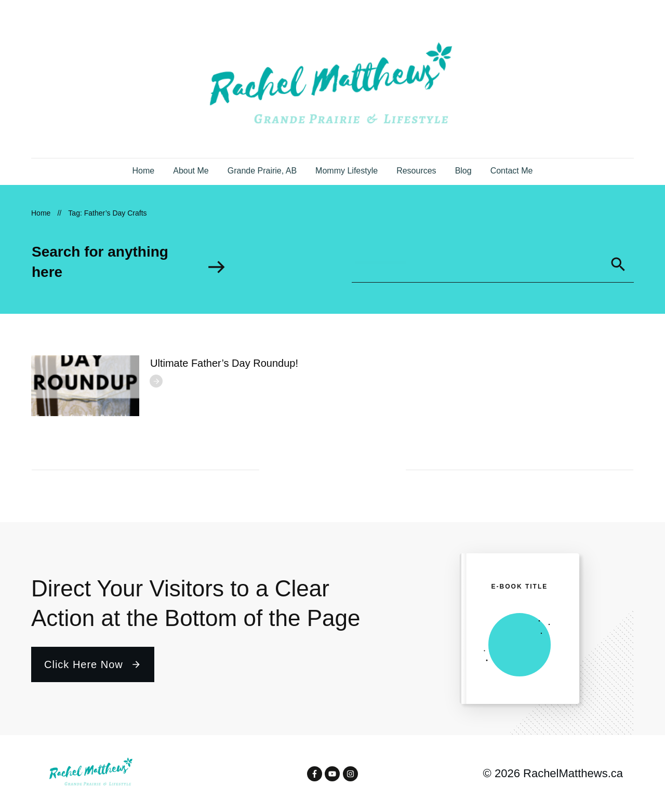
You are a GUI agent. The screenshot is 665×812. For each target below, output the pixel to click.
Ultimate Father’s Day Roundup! (224, 363)
